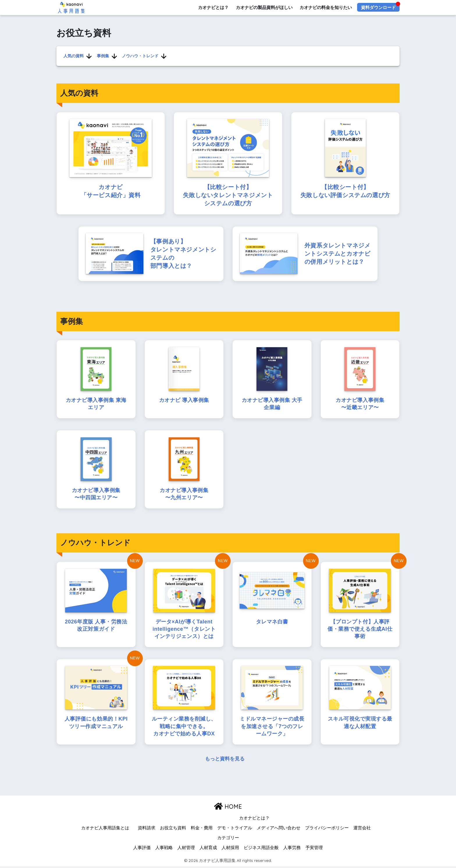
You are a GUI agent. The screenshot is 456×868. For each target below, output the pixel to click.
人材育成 (208, 849)
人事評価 (142, 849)
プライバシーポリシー (327, 830)
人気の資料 (74, 56)
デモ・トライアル (235, 830)
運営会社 (362, 830)
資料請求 (147, 830)
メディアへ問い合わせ (279, 830)
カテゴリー (228, 840)
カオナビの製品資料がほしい (264, 7)
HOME (228, 808)
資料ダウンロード (378, 7)
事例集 (103, 56)
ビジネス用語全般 (261, 849)
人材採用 (230, 849)
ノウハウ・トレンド (140, 56)
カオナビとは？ (213, 7)
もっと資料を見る (225, 761)
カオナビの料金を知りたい (326, 7)
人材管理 (186, 849)
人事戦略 (164, 849)
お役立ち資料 (173, 830)
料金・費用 (202, 830)
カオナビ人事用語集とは (105, 830)
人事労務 (292, 849)
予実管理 (314, 849)
